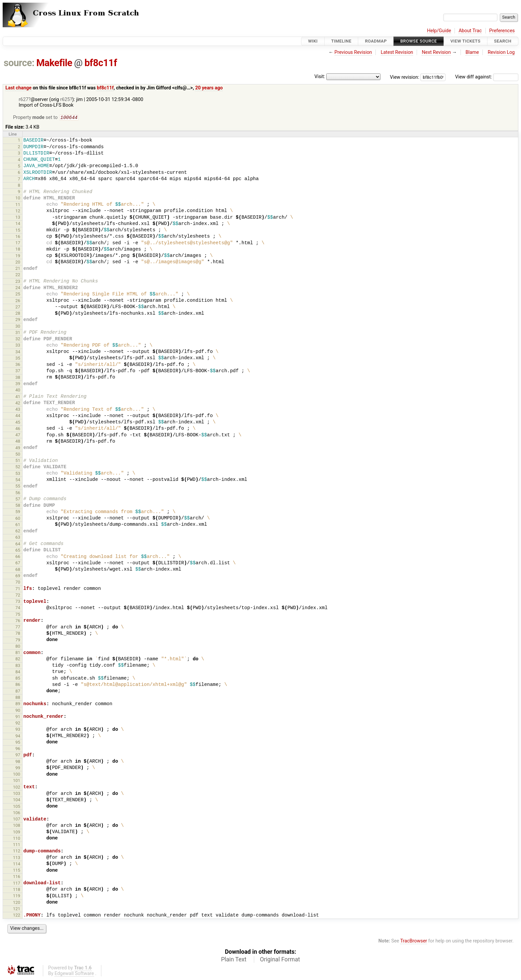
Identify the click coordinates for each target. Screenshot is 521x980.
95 (18, 743)
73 (18, 602)
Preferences (502, 31)
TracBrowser (414, 942)
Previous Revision (353, 52)
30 (18, 327)
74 (18, 608)
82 (18, 659)
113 (17, 858)
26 (18, 301)
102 (17, 788)
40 (18, 391)
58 (18, 506)
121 (17, 909)
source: (19, 63)
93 (18, 730)
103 (17, 794)
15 (18, 231)
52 (18, 467)
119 (17, 896)
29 (18, 320)
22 (18, 275)
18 (18, 250)
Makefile (54, 63)
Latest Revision (397, 52)
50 (18, 455)
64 (18, 544)
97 (18, 756)
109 (17, 833)
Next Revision (436, 52)
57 (18, 500)
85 (18, 679)
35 (18, 359)
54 (18, 480)
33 (18, 346)
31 (18, 333)
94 (18, 737)
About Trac (470, 31)
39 (18, 384)
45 (18, 423)
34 (18, 352)
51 (18, 461)
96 (18, 749)
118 (17, 890)
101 (17, 781)
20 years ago (209, 88)
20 (18, 263)
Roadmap (376, 41)
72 (18, 596)
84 (18, 672)
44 (18, 416)
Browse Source (419, 41)
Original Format (280, 960)
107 (17, 820)
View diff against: (487, 77)
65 (18, 551)
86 (18, 685)
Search (503, 41)
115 (17, 871)
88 (18, 698)
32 (18, 339)
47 (18, 436)
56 (18, 493)
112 (17, 852)
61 (18, 525)
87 (18, 692)
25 (18, 295)
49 (18, 448)
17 (18, 243)
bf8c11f (101, 63)
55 (18, 487)
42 (18, 404)
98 (18, 762)
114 (17, 865)
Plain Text (234, 960)
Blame (472, 52)
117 (17, 884)
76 (18, 621)
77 (18, 628)
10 (18, 199)
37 (18, 371)
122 (17, 916)
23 (18, 282)
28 (18, 314)
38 (18, 378)
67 (18, 563)
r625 (65, 100)
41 (18, 397)
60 (18, 519)
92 (18, 724)
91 (18, 717)
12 (18, 212)
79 (18, 641)
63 (18, 538)
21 (18, 269)
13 (18, 218)
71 (18, 589)
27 (18, 308)
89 (18, 704)
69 (18, 576)
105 (17, 807)
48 (18, 442)
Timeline (341, 41)
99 (18, 768)
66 (18, 557)
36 (18, 365)
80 (18, 647)
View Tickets (466, 41)
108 (17, 826)
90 (18, 711)
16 (18, 237)
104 (17, 800)
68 (18, 570)
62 (18, 532)
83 (18, 666)
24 (18, 288)
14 (18, 224)
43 (18, 410)
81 (18, 653)
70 (18, 583)
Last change (18, 88)
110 (17, 839)
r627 (23, 100)
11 (18, 205)
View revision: (405, 77)
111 (17, 845)
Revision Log (501, 52)
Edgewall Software (74, 974)
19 (18, 256)
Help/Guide (439, 31)
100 (17, 775)
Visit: (320, 77)
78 (18, 634)
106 (17, 813)
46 (18, 429)
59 (18, 512)
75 (18, 615)
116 (17, 877)
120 (17, 903)
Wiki (313, 41)
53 (18, 474)
